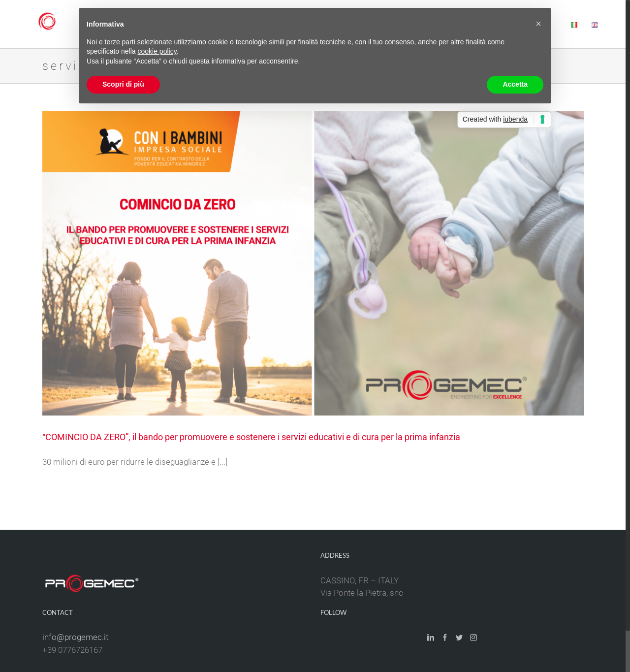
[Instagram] (473, 638)
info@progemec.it (75, 637)
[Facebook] (445, 638)
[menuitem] (574, 24)
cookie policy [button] (157, 51)
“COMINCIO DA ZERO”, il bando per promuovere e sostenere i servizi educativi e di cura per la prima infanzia (251, 437)
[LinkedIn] (431, 638)
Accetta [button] (515, 84)
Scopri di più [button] (123, 84)
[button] (538, 24)
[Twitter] (459, 638)
